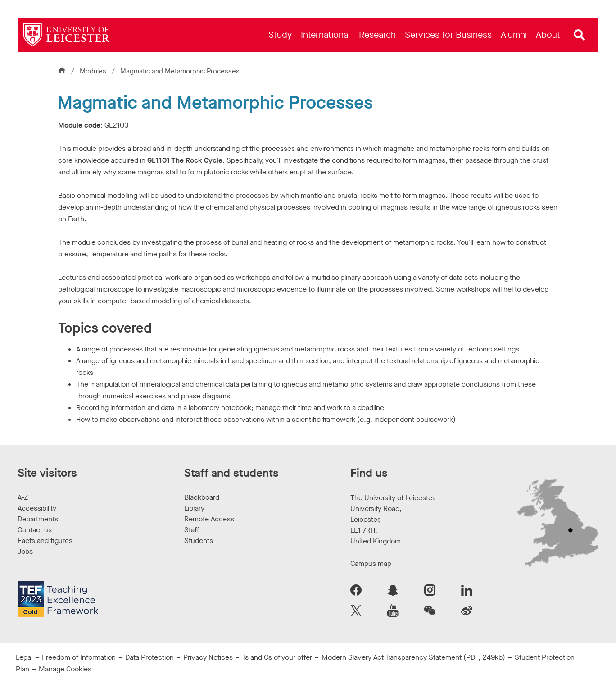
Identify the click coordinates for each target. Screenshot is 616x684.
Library (194, 508)
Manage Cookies (65, 669)
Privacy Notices (208, 657)
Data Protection (149, 657)
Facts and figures (45, 540)
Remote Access (209, 519)
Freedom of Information (79, 657)
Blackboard (202, 497)
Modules (94, 71)
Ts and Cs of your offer (277, 657)
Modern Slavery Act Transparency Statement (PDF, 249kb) (413, 657)
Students (199, 540)
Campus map (371, 563)
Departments (38, 519)
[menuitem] (280, 35)
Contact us (35, 530)
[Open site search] (580, 35)
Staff (192, 530)
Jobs (25, 551)
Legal (24, 657)
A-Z (23, 497)
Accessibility (37, 508)
